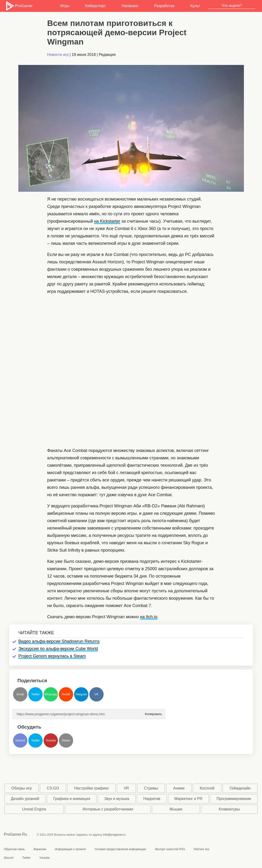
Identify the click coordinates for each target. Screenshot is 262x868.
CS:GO (53, 788)
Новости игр (58, 55)
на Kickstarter (107, 221)
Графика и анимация (72, 799)
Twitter (35, 694)
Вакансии (40, 849)
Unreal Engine (34, 809)
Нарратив (152, 799)
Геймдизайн (240, 788)
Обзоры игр (22, 788)
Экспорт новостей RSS (170, 849)
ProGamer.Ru (15, 834)
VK (96, 694)
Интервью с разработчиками (108, 809)
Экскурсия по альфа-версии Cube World (58, 649)
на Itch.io (149, 617)
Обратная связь (14, 849)
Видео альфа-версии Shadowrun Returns (59, 641)
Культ (195, 6)
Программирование (234, 799)
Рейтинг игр (201, 849)
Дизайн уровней (25, 799)
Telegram (81, 694)
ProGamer (19, 6)
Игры (65, 6)
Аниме (179, 788)
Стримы (151, 788)
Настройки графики (91, 788)
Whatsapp (51, 694)
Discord (20, 740)
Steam (66, 740)
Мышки (176, 809)
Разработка (164, 6)
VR (126, 788)
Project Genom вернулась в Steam (52, 656)
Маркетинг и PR (188, 799)
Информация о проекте (70, 849)
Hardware (130, 6)
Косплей (207, 788)
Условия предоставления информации (120, 849)
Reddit (66, 694)
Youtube (51, 740)
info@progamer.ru (114, 835)
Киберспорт (96, 6)
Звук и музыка (117, 799)
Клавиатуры (229, 809)
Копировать (153, 713)
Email (20, 694)
